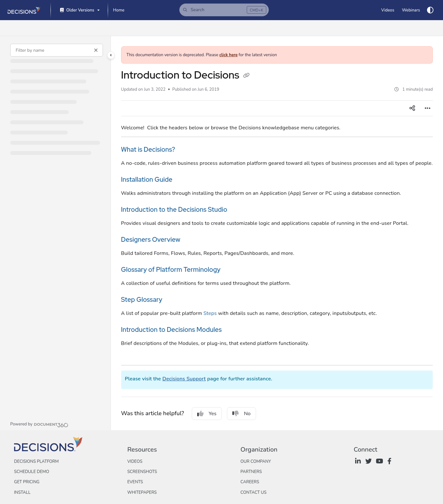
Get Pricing (27, 482)
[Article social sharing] (412, 108)
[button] (224, 10)
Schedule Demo (32, 472)
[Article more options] (428, 108)
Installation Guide (147, 179)
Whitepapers (142, 493)
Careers (250, 482)
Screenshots (142, 472)
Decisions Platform (36, 462)
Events (135, 482)
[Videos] (388, 10)
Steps (210, 313)
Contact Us (253, 493)
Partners (251, 472)
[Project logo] (24, 10)
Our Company (256, 462)
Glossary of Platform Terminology (171, 270)
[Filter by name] (57, 50)
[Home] (119, 10)
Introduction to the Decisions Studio (174, 210)
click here (228, 55)
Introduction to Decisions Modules (171, 330)
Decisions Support (184, 379)
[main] (277, 233)
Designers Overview (151, 240)
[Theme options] (430, 10)
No (241, 414)
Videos (135, 462)
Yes (207, 414)
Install (22, 493)
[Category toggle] (111, 55)
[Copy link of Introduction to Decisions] (246, 76)
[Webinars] (411, 10)
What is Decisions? (148, 149)
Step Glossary (142, 300)
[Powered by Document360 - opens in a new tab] (39, 424)
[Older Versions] (79, 10)
